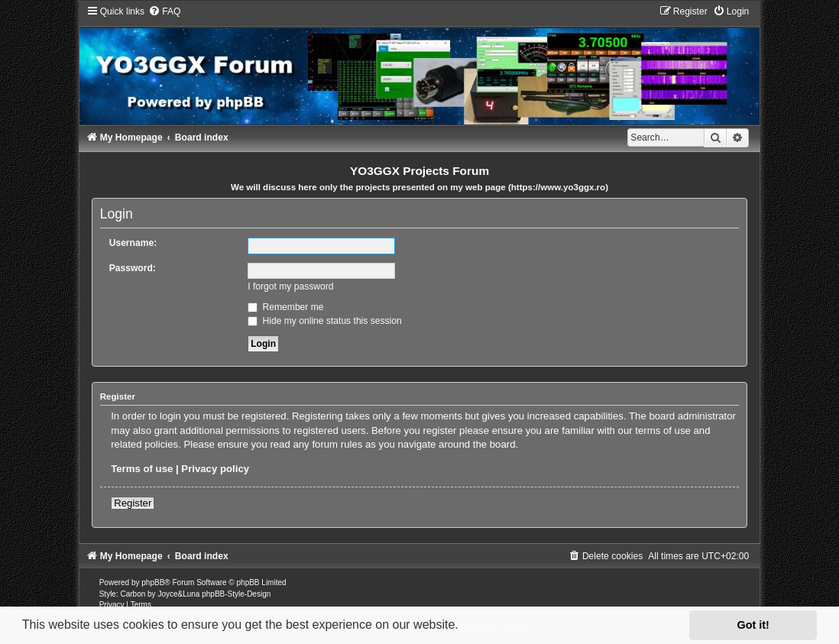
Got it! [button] (753, 625)
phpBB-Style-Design (236, 594)
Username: (133, 243)
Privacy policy (215, 469)
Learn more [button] (495, 625)
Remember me (285, 307)
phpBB (153, 583)
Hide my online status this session (325, 321)
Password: (133, 268)
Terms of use (142, 469)
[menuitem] (164, 11)
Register (133, 503)
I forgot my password (290, 286)
